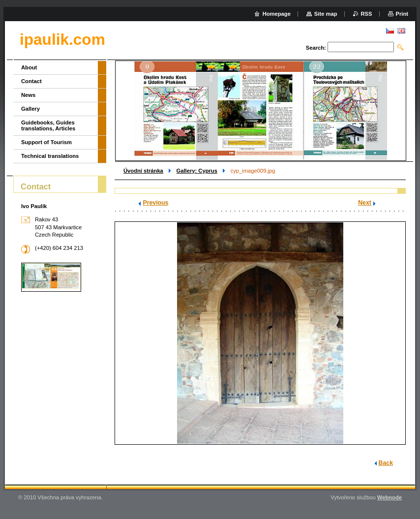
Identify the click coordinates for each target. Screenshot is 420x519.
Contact (31, 81)
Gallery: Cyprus (197, 171)
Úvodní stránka (143, 171)
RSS (367, 14)
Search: (316, 48)
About (29, 67)
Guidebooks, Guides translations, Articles (48, 125)
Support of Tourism (46, 142)
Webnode (390, 497)
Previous (155, 203)
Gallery (30, 109)
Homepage (277, 14)
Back (386, 463)
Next (365, 203)
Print (402, 14)
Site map (326, 14)
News (28, 95)
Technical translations (50, 156)
